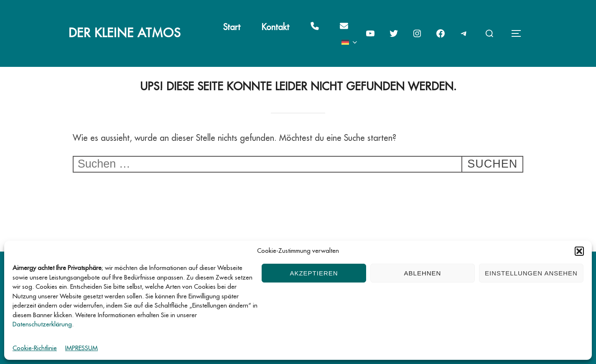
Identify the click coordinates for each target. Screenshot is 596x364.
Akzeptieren (314, 273)
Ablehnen (423, 273)
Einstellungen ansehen (531, 273)
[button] (579, 251)
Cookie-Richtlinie (35, 348)
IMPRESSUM (82, 348)
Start (232, 27)
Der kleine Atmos (125, 33)
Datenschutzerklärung (42, 325)
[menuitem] (350, 42)
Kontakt (275, 27)
